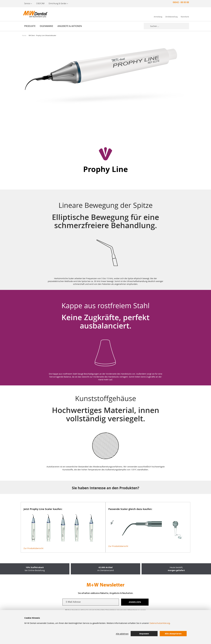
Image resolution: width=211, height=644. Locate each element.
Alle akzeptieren (173, 634)
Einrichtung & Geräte (58, 3)
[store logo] (36, 14)
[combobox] (170, 26)
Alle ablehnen (122, 634)
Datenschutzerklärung (160, 623)
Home (24, 35)
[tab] (191, 634)
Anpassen (144, 634)
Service (27, 3)
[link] (158, 14)
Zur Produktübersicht (33, 548)
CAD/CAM (40, 3)
